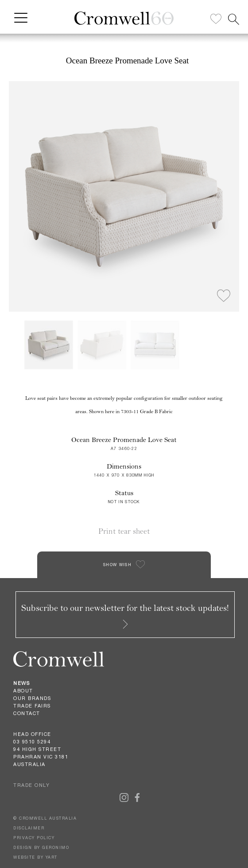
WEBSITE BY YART (35, 857)
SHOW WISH (117, 565)
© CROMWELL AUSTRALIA (45, 818)
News (21, 683)
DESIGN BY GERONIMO (41, 847)
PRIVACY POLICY (34, 838)
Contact (27, 713)
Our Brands (32, 698)
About (23, 691)
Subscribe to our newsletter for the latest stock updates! (125, 616)
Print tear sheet (124, 531)
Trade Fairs (32, 706)
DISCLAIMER (29, 828)
